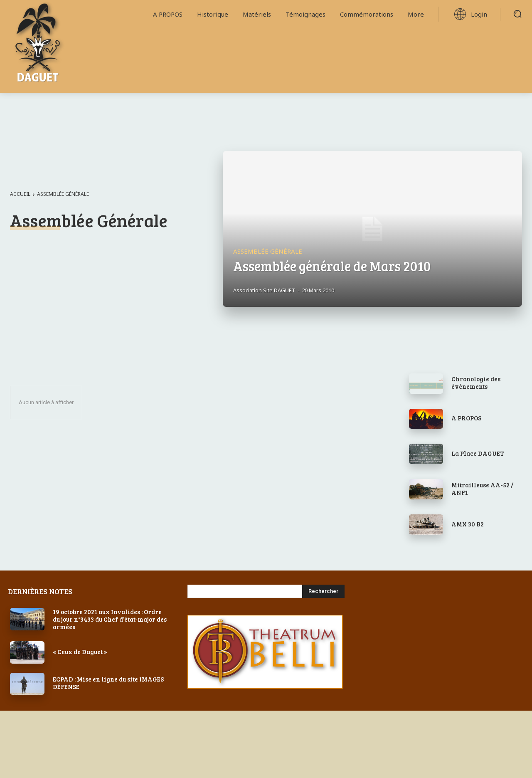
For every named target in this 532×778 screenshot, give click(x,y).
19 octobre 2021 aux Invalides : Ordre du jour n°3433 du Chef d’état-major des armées (110, 619)
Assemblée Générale (268, 251)
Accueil (20, 194)
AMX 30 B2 (468, 524)
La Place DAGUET (478, 453)
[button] (517, 14)
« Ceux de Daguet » (80, 652)
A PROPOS (466, 418)
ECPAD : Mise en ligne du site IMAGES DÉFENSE (108, 683)
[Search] (323, 591)
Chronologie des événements (476, 383)
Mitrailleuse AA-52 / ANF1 (482, 489)
